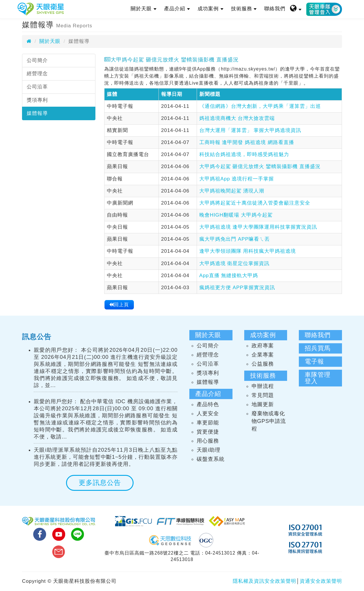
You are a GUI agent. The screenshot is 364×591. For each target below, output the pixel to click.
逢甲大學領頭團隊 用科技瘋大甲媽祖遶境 (248, 251)
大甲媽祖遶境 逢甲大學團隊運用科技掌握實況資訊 (258, 227)
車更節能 (208, 423)
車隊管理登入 (318, 378)
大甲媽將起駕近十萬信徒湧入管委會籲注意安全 (255, 203)
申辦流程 (263, 386)
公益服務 (263, 364)
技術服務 (244, 9)
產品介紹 (177, 9)
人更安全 (208, 413)
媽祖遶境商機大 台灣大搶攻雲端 (237, 118)
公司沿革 (37, 87)
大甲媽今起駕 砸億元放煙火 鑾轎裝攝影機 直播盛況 (260, 166)
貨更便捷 (208, 432)
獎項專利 (37, 100)
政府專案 (263, 346)
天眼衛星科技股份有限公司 (41, 9)
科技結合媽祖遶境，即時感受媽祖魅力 (244, 154)
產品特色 (208, 404)
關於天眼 (144, 9)
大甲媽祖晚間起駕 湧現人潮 (232, 191)
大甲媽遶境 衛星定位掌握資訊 (235, 263)
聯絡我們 (275, 9)
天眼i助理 (209, 450)
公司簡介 (37, 60)
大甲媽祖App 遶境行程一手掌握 (237, 179)
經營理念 (37, 74)
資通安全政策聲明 (321, 581)
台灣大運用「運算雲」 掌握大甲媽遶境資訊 (250, 130)
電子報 (314, 361)
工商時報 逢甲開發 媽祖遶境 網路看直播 (247, 142)
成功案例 (210, 9)
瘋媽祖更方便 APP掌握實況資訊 (237, 288)
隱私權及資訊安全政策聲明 (264, 581)
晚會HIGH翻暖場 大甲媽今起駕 (236, 215)
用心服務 (208, 441)
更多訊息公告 (100, 483)
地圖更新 (263, 404)
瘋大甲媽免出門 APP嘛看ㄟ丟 (235, 239)
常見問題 (263, 395)
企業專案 (263, 355)
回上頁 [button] (119, 305)
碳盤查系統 (211, 459)
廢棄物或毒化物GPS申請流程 (269, 421)
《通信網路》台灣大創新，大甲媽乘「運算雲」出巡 (260, 106)
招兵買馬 (318, 348)
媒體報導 (37, 113)
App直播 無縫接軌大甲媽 (229, 276)
